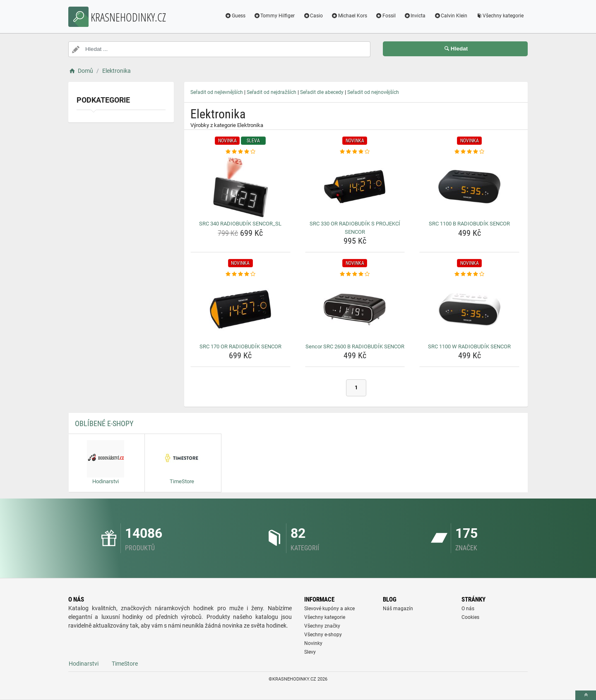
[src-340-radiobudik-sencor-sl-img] (240, 187)
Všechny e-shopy (323, 635)
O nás (468, 609)
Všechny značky (322, 626)
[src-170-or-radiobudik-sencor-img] (240, 309)
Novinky (313, 643)
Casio (313, 16)
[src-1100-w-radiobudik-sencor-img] (469, 309)
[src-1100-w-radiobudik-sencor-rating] (469, 274)
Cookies (470, 617)
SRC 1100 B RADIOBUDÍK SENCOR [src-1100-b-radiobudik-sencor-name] (469, 224)
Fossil (386, 16)
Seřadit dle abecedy (322, 92)
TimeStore (125, 664)
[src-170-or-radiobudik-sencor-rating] (240, 274)
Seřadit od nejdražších (272, 92)
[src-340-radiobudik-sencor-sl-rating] (240, 152)
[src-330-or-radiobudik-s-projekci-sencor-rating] (355, 152)
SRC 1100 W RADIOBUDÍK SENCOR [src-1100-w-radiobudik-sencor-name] (469, 346)
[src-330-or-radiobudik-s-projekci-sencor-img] (355, 187)
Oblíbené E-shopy (104, 423)
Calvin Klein (451, 16)
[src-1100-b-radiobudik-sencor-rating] (469, 152)
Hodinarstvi (84, 664)
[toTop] (586, 695)
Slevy (310, 652)
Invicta (415, 16)
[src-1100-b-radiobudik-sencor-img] (469, 187)
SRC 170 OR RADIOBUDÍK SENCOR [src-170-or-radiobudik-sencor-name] (240, 346)
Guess (235, 16)
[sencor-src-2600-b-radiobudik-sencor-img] (355, 309)
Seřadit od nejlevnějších (217, 92)
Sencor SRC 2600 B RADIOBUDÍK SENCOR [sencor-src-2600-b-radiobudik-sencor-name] (355, 346)
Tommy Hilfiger (274, 16)
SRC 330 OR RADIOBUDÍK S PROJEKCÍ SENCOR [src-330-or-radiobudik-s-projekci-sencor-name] (355, 228)
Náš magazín (398, 609)
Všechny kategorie (500, 16)
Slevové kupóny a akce (329, 609)
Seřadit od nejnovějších (373, 92)
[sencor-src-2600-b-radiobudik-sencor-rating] (355, 274)
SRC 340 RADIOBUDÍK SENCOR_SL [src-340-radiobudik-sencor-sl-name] (240, 224)
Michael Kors (349, 16)
